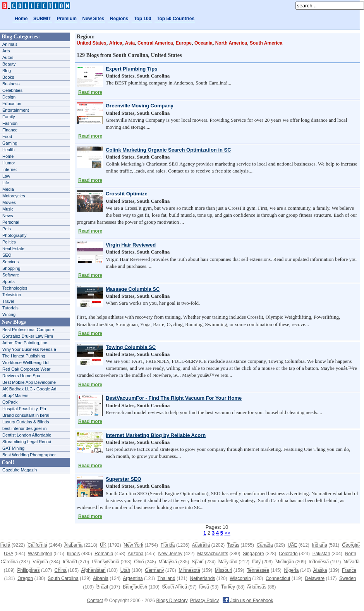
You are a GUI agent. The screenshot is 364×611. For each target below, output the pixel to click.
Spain (198, 562)
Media (8, 189)
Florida (168, 545)
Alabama (73, 545)
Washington (40, 554)
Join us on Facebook (248, 601)
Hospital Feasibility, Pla (24, 409)
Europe (184, 43)
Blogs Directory (172, 601)
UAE (293, 545)
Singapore (253, 554)
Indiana (319, 545)
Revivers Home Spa (21, 376)
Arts (6, 51)
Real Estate (13, 249)
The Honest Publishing (24, 356)
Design (9, 97)
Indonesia (319, 562)
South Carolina (63, 578)
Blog (7, 71)
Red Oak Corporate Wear (27, 369)
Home (21, 19)
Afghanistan (93, 570)
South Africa (174, 587)
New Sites (94, 19)
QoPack (10, 402)
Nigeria (291, 570)
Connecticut (278, 578)
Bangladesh (135, 587)
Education (12, 104)
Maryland (228, 562)
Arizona (136, 554)
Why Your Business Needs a (29, 349)
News (8, 216)
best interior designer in (24, 428)
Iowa (204, 587)
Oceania (203, 43)
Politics (9, 242)
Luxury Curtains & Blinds (26, 422)
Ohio (139, 562)
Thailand (167, 578)
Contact (95, 601)
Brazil (102, 587)
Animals (10, 44)
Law (6, 176)
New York (133, 545)
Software (11, 275)
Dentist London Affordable (27, 435)
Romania (104, 554)
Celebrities (12, 90)
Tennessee (258, 570)
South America (266, 43)
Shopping (11, 268)
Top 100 (143, 19)
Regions (119, 19)
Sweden (348, 578)
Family (9, 117)
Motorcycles (14, 196)
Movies (9, 202)
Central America (155, 43)
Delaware (315, 578)
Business (11, 84)
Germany (154, 570)
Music (8, 209)
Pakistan (321, 554)
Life (6, 183)
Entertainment (15, 110)
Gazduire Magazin (20, 470)
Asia (130, 43)
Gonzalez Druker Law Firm (28, 336)
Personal (11, 222)
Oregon (25, 578)
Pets (7, 229)
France (349, 570)
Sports (9, 281)
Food (7, 136)
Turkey (228, 587)
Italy (256, 562)
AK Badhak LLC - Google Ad (29, 389)
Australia (201, 545)
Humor (9, 163)
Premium (67, 19)
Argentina (133, 578)
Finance (10, 130)
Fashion (10, 123)
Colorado (288, 554)
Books (8, 77)
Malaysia (168, 562)
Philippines (29, 570)
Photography (14, 235)
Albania (101, 578)
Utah (125, 570)
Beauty (9, 64)
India (5, 545)
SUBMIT (42, 19)
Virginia (40, 562)
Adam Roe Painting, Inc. (25, 343)
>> (227, 533)
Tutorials (10, 308)
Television (12, 295)
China (61, 570)
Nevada (351, 562)
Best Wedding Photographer (29, 455)
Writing (9, 314)
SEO (7, 255)
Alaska (320, 570)
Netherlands (203, 578)
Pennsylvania (106, 562)
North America (231, 43)
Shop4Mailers (15, 395)
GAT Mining (13, 448)
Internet (9, 169)
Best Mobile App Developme (29, 382)
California (37, 545)
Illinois (73, 554)
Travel (8, 301)
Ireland (70, 562)
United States (92, 43)
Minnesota (189, 570)
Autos (8, 57)
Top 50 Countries (176, 19)
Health (9, 150)
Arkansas (257, 587)
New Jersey (170, 554)
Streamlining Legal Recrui (27, 442)
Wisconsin (240, 578)
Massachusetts (213, 554)
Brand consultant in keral (26, 415)
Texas (233, 545)
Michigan (285, 562)
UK (103, 545)
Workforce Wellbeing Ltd (25, 362)
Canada (265, 545)
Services (10, 262)
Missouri (224, 570)
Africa (116, 43)
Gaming (10, 143)
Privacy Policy (205, 601)
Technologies (15, 288)
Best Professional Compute (28, 330)
